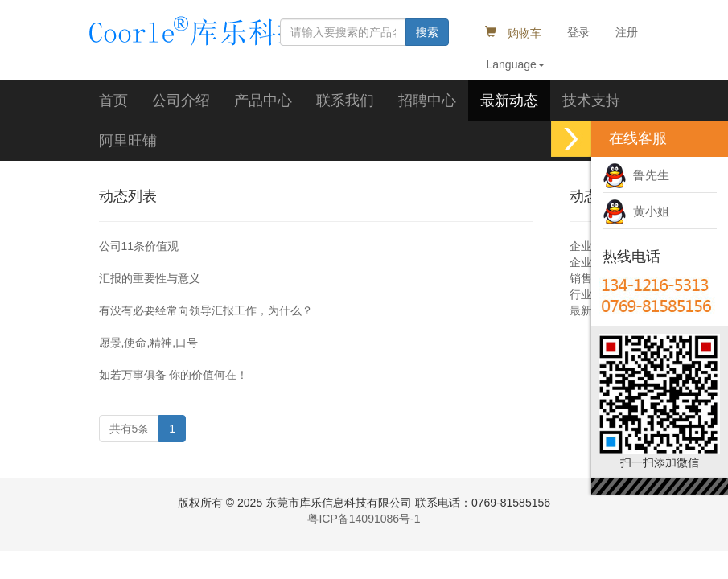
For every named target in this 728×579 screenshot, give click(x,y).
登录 (578, 32)
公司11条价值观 (139, 246)
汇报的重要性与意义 (150, 278)
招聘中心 (427, 101)
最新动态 (509, 101)
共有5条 (130, 429)
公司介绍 (181, 101)
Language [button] (516, 64)
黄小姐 (636, 211)
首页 (113, 101)
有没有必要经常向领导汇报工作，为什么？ (206, 310)
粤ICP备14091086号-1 (364, 519)
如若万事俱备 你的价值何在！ (174, 375)
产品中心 (263, 101)
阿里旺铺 (128, 141)
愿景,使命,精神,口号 (149, 343)
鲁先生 (636, 175)
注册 (627, 32)
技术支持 (591, 101)
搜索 (427, 32)
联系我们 (345, 101)
